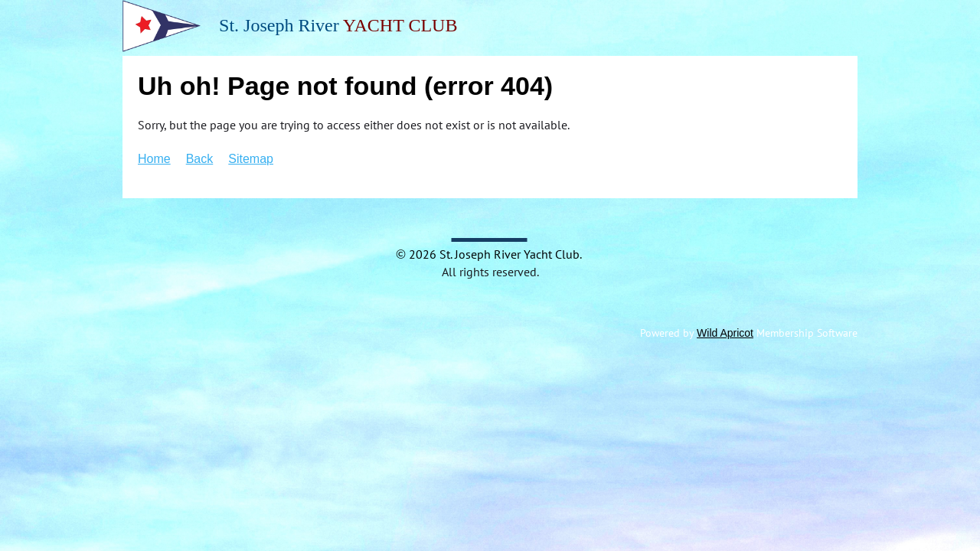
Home (154, 159)
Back (200, 159)
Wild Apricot (725, 333)
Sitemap (251, 159)
